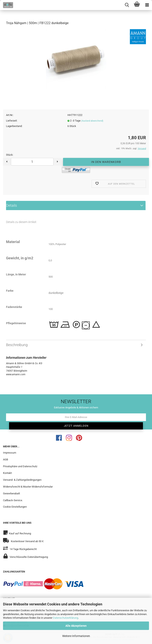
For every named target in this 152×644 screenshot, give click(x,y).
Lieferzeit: (12, 121)
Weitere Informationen (76, 636)
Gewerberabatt (11, 493)
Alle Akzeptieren (76, 626)
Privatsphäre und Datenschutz (20, 466)
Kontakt (7, 473)
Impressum (10, 453)
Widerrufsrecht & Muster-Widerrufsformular (28, 487)
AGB (6, 459)
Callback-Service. (13, 500)
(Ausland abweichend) (92, 121)
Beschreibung (17, 345)
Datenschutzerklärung (66, 618)
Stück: (10, 155)
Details (11, 205)
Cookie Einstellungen (15, 507)
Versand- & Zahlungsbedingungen (22, 480)
